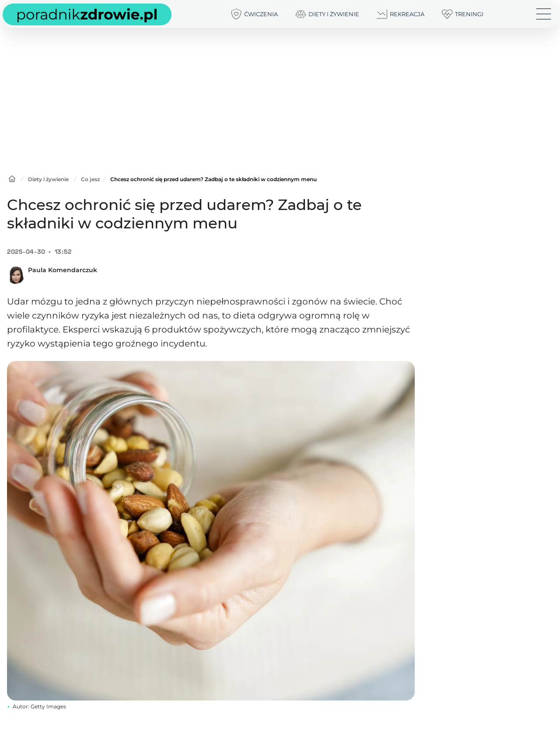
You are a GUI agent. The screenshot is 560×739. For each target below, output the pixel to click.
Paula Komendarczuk (63, 270)
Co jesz (90, 179)
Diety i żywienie (48, 179)
